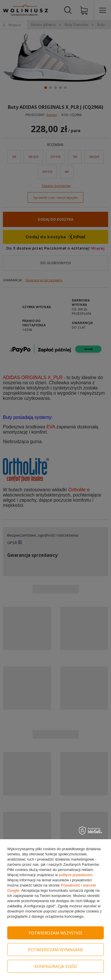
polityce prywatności (76, 875)
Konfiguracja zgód (56, 966)
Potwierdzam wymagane (55, 950)
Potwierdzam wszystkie (55, 933)
